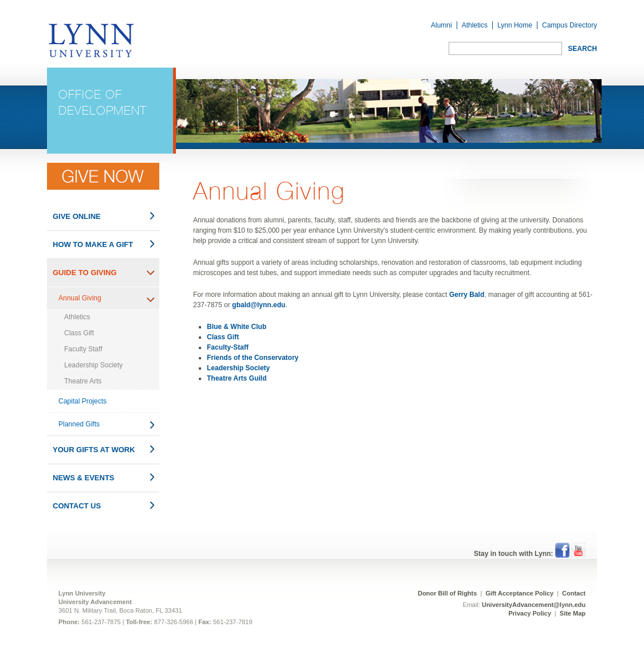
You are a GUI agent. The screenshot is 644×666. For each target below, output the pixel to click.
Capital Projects (83, 401)
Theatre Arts (83, 381)
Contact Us (77, 506)
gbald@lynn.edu (259, 305)
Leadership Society (93, 365)
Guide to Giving (85, 273)
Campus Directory (570, 25)
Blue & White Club (237, 327)
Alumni (441, 25)
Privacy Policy (530, 613)
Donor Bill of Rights (447, 593)
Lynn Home (515, 25)
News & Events (84, 478)
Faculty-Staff (228, 347)
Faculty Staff (83, 349)
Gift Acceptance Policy (520, 593)
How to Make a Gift (93, 244)
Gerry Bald (467, 295)
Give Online (77, 216)
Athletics (475, 25)
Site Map (573, 613)
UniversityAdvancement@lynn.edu (534, 605)
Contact (574, 593)
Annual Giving (80, 298)
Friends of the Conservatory (253, 358)
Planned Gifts (79, 424)
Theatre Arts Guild (237, 378)
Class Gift (79, 333)
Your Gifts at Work (94, 450)
